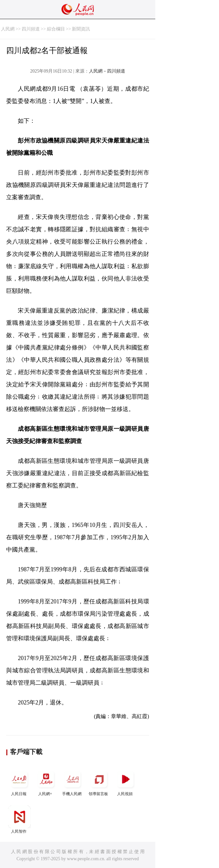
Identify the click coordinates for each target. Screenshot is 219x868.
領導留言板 (99, 782)
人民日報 (19, 782)
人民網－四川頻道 (107, 71)
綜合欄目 (56, 29)
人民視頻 (126, 782)
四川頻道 (31, 29)
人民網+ (46, 782)
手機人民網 (72, 782)
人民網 (8, 29)
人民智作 (19, 820)
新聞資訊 (81, 29)
